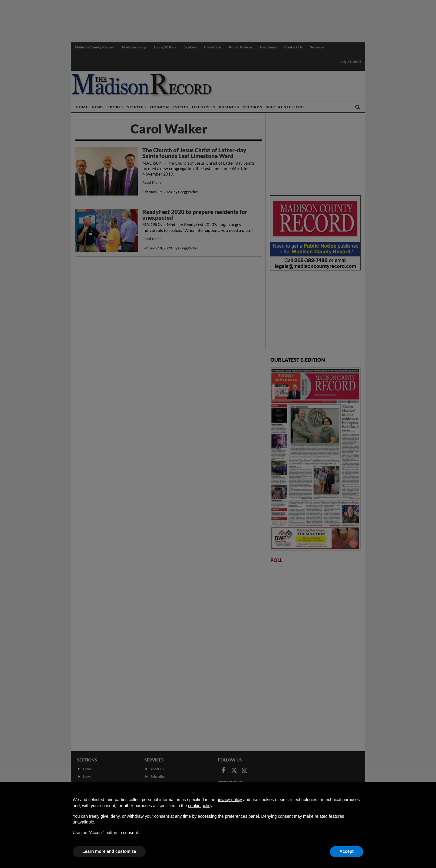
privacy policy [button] (229, 800)
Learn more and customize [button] (109, 851)
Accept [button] (347, 851)
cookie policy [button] (200, 806)
